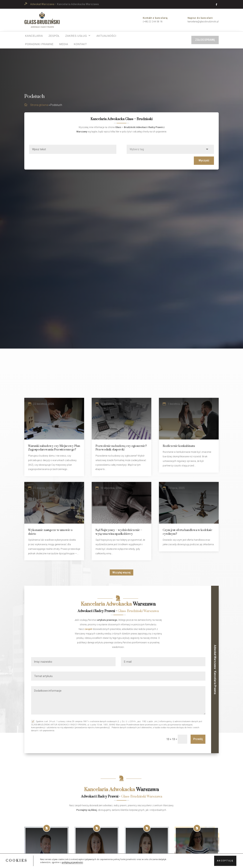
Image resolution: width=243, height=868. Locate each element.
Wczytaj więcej (121, 576)
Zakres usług (76, 36)
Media (64, 44)
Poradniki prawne (39, 44)
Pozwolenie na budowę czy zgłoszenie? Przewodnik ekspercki (121, 452)
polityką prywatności (72, 862)
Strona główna (39, 109)
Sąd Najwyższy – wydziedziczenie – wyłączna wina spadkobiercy (119, 536)
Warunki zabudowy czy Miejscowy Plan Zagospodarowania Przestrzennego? (54, 452)
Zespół (54, 36)
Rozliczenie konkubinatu (179, 450)
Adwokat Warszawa (42, 4)
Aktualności (106, 36)
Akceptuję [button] (225, 861)
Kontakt (80, 44)
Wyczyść (204, 164)
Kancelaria (34, 36)
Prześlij (198, 743)
